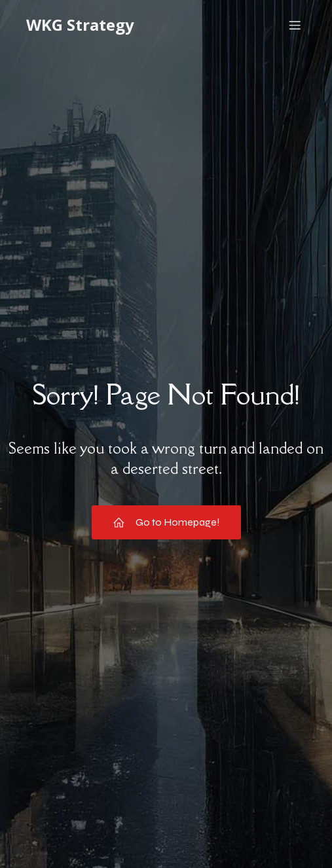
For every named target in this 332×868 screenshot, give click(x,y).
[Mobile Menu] (295, 25)
